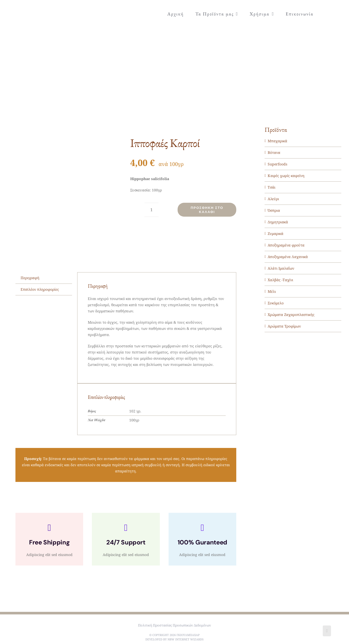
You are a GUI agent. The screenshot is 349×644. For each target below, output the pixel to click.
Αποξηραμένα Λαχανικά (288, 257)
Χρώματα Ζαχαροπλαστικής (291, 315)
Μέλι (272, 291)
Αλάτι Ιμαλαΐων (281, 268)
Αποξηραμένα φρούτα (286, 245)
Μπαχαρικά (277, 141)
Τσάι (272, 187)
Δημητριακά (278, 222)
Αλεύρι (273, 199)
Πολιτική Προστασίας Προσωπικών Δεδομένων (174, 625)
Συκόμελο (276, 303)
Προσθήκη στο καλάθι (207, 210)
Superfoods (277, 164)
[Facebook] (327, 631)
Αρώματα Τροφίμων (284, 326)
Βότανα (274, 152)
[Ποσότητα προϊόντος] (151, 210)
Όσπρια (274, 210)
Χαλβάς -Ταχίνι (280, 280)
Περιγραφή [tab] (30, 278)
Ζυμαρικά (276, 233)
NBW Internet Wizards (186, 639)
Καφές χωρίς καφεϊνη (286, 176)
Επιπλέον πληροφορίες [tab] (40, 289)
